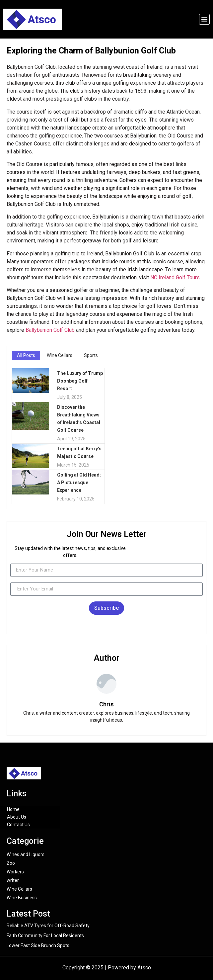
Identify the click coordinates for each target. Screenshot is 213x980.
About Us (17, 817)
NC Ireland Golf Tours (175, 277)
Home (13, 809)
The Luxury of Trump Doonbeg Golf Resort (80, 381)
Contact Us (18, 825)
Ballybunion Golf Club (50, 330)
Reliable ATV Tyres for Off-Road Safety (48, 926)
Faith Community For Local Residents (45, 935)
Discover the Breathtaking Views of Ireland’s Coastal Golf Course (79, 419)
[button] (204, 19)
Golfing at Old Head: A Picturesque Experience (79, 483)
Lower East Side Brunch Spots (38, 945)
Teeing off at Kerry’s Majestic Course (79, 452)
